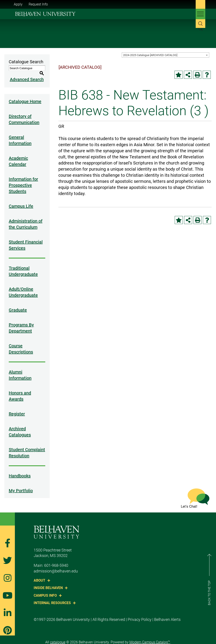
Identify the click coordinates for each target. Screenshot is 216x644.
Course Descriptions (21, 344)
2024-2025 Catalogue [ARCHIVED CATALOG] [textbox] (150, 55)
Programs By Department (21, 323)
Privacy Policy (140, 614)
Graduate (18, 305)
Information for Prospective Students (23, 180)
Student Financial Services (26, 240)
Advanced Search (26, 74)
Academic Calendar (18, 156)
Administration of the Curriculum (26, 219)
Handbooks (20, 471)
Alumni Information (20, 370)
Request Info (38, 4)
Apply (18, 4)
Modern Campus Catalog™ (150, 637)
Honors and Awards (20, 391)
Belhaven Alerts (167, 614)
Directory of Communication (24, 114)
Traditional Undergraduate (23, 266)
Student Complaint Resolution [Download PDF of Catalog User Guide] (27, 448)
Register (17, 409)
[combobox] (165, 55)
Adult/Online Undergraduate (23, 287)
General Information (20, 135)
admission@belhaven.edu (56, 566)
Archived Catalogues (20, 427)
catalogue (58, 637)
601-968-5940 (56, 560)
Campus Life (21, 201)
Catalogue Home (25, 96)
